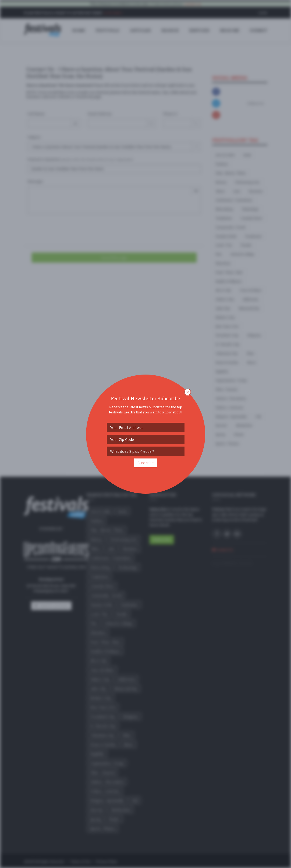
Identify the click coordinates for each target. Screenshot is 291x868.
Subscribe (146, 463)
